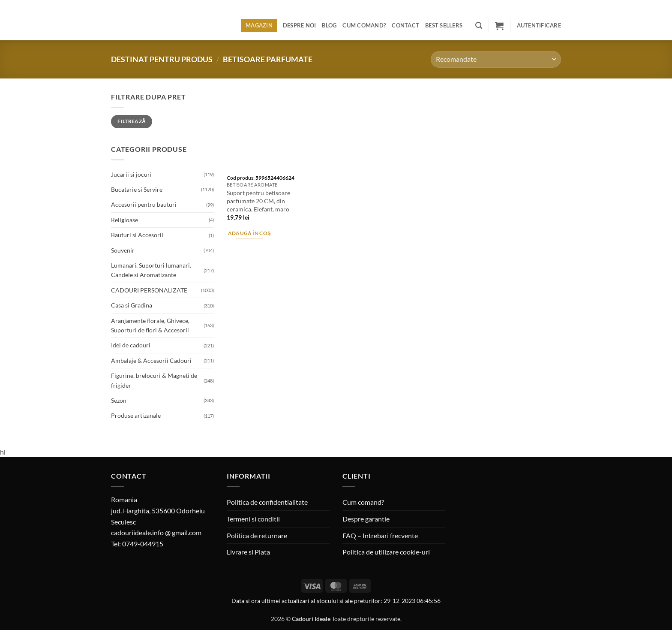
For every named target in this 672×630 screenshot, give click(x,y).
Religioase (124, 220)
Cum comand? (364, 25)
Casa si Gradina (132, 305)
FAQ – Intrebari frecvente (380, 535)
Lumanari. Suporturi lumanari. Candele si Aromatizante (151, 270)
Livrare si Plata (248, 552)
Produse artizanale (136, 415)
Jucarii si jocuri (131, 174)
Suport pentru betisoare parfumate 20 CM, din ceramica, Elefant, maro (258, 201)
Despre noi (300, 25)
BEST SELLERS (444, 25)
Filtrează (132, 121)
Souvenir (123, 250)
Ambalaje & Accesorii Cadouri (151, 360)
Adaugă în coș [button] (250, 233)
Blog (329, 25)
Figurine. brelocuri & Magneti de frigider (154, 380)
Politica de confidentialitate (267, 502)
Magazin (259, 25)
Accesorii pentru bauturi (144, 204)
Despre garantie (366, 519)
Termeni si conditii (253, 519)
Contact (405, 25)
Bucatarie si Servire (137, 189)
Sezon (119, 400)
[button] (479, 26)
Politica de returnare (257, 535)
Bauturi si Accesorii (137, 235)
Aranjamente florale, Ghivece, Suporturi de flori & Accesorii (150, 325)
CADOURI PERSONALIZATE (149, 290)
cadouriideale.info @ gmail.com (156, 532)
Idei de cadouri (131, 345)
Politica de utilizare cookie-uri (386, 552)
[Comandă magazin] (496, 59)
